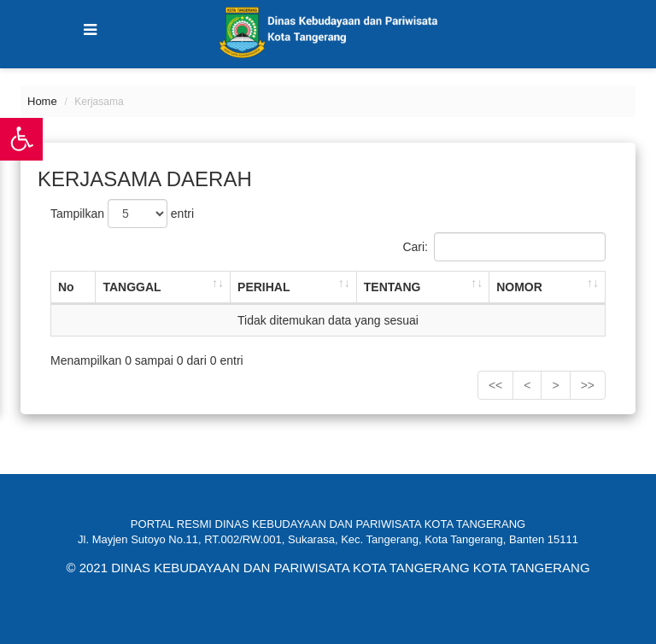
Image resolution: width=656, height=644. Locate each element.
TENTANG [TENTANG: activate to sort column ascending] (392, 287)
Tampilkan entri (122, 214)
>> (588, 385)
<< (495, 385)
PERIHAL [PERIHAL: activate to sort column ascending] (264, 287)
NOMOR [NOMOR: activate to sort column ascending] (519, 287)
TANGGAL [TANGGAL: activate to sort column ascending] (132, 287)
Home (42, 101)
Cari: (504, 247)
